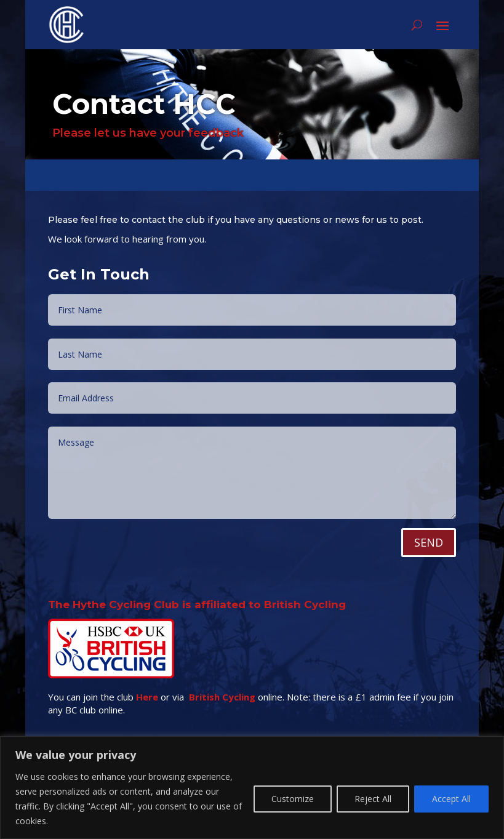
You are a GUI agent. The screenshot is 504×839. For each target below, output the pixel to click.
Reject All (373, 799)
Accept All (451, 799)
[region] (252, 788)
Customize (293, 799)
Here (147, 704)
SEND (429, 550)
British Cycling (222, 704)
